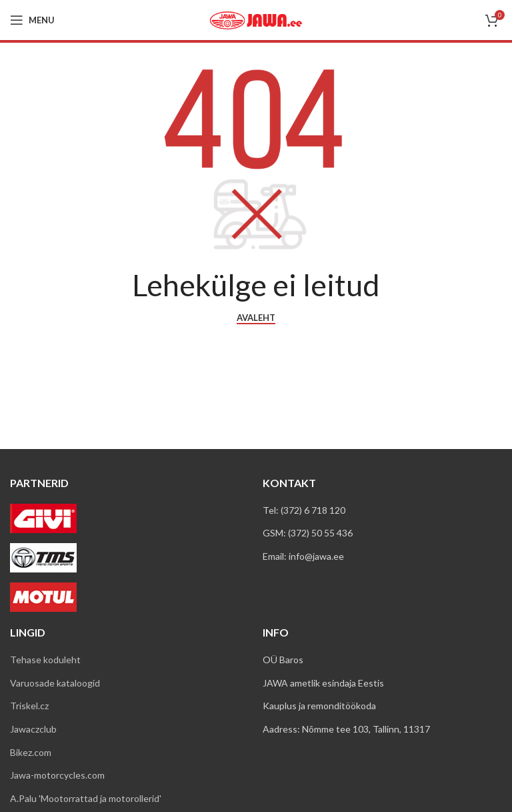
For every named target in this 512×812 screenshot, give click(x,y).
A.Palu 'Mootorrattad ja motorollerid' (86, 798)
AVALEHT (256, 318)
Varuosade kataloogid (55, 683)
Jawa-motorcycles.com (57, 775)
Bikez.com (31, 752)
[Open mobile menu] (32, 20)
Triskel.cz (29, 706)
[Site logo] (256, 19)
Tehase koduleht (45, 660)
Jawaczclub (33, 729)
